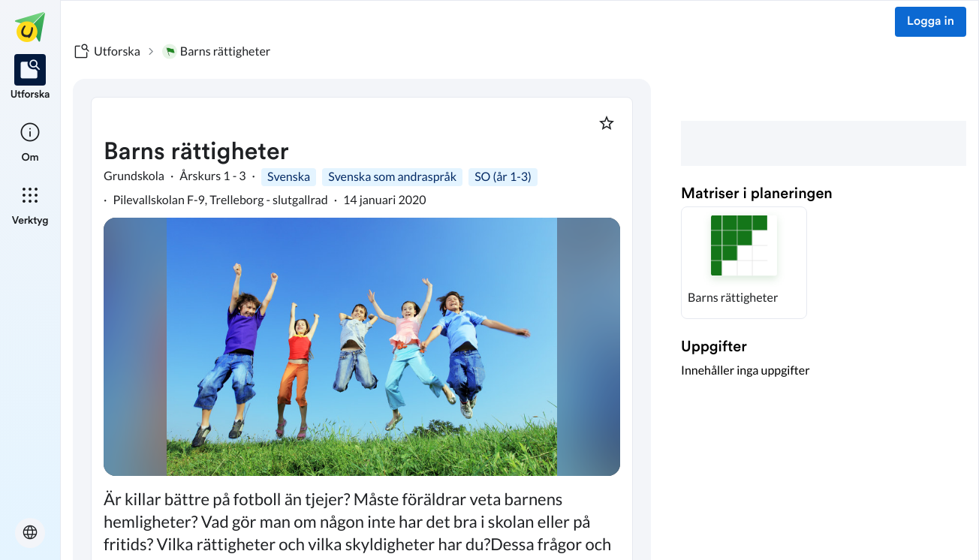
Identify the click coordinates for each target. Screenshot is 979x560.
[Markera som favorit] (607, 123)
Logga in (931, 22)
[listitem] (30, 78)
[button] (744, 263)
